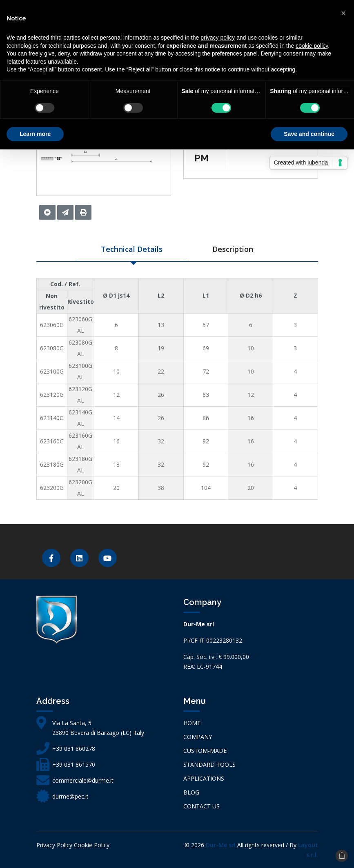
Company (198, 737)
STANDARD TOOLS (209, 765)
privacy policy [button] (218, 38)
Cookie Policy (92, 845)
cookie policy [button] (312, 46)
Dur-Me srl (221, 845)
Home (192, 723)
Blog (191, 792)
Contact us (201, 806)
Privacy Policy (54, 845)
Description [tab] (233, 249)
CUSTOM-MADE (205, 751)
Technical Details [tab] (132, 249)
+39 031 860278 (74, 749)
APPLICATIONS (204, 778)
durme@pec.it (70, 796)
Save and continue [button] (309, 134)
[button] (343, 13)
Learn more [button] (35, 134)
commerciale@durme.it (83, 780)
